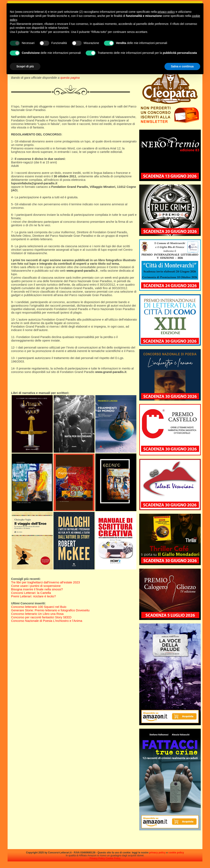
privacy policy (157, 853)
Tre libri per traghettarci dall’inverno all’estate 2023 (45, 582)
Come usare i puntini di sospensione (36, 586)
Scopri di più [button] (25, 66)
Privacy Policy (97, 858)
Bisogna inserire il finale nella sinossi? (37, 589)
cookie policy (176, 853)
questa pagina (70, 78)
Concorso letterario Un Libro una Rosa (37, 614)
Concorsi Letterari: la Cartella (31, 593)
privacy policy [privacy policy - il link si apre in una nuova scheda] (166, 12)
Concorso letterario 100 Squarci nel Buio (39, 607)
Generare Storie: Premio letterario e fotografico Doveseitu (50, 610)
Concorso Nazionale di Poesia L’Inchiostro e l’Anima (47, 621)
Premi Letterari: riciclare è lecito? (33, 596)
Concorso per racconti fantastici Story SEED (41, 617)
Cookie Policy (113, 858)
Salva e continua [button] (182, 66)
